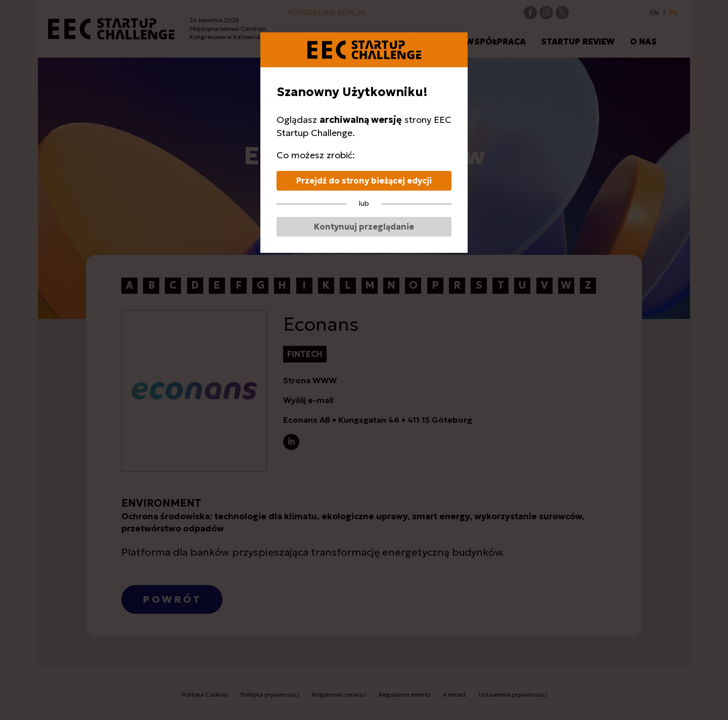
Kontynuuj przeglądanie (364, 227)
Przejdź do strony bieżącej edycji (364, 181)
